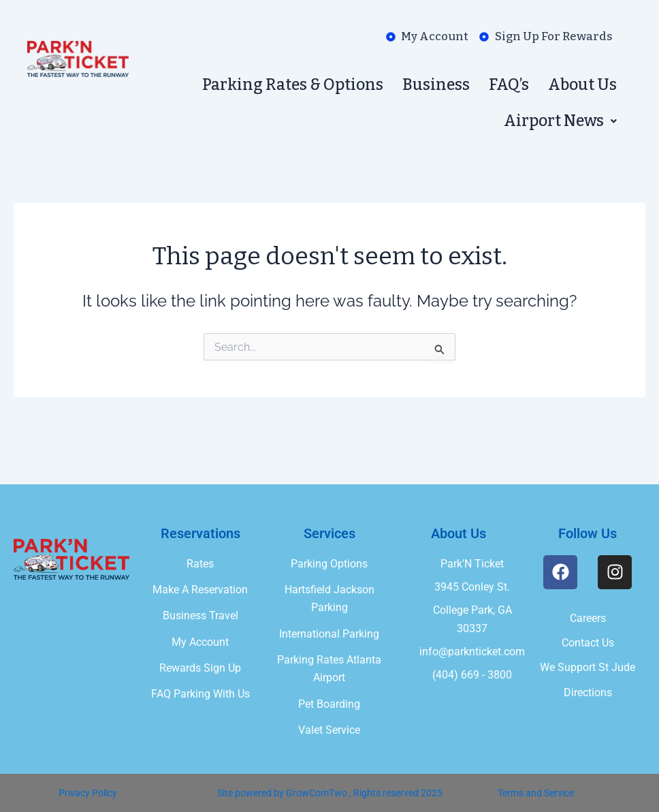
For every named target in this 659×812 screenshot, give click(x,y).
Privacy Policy (88, 793)
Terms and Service (536, 793)
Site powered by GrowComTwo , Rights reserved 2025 (330, 793)
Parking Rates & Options (293, 84)
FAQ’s (509, 84)
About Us (582, 84)
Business (436, 84)
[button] (560, 121)
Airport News (560, 121)
